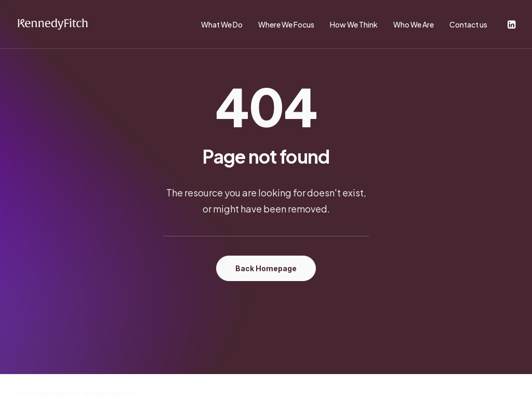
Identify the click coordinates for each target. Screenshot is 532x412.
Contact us (468, 24)
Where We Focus (286, 24)
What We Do (222, 24)
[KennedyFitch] (52, 24)
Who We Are (414, 24)
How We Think (354, 24)
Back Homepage (266, 268)
